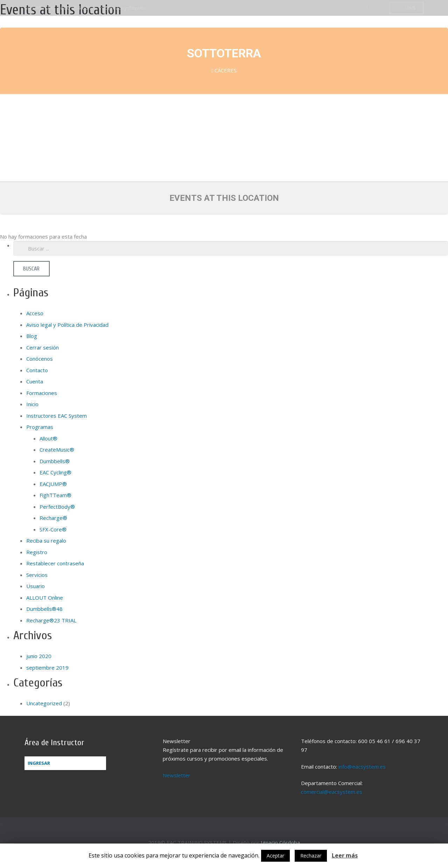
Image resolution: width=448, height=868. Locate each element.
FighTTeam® (55, 495)
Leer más (345, 855)
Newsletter (177, 775)
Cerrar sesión (43, 347)
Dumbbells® (55, 461)
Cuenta (35, 381)
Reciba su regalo (46, 541)
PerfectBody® (57, 507)
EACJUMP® (53, 484)
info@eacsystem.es (123, 8)
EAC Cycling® (55, 472)
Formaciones (42, 393)
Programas (40, 427)
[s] (231, 248)
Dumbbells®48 (44, 609)
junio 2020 (39, 656)
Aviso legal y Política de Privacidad (67, 325)
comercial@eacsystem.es (332, 792)
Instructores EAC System (57, 416)
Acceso (35, 313)
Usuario (36, 586)
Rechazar (311, 856)
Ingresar (39, 763)
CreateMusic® (57, 450)
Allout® (48, 438)
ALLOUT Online (45, 598)
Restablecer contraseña (55, 563)
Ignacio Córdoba (280, 842)
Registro (37, 552)
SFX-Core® (53, 529)
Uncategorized (44, 703)
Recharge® (53, 518)
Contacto (37, 370)
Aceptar (275, 856)
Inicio (32, 404)
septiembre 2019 (47, 668)
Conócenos (40, 359)
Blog (32, 336)
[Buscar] (32, 269)
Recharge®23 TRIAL (51, 620)
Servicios (37, 575)
